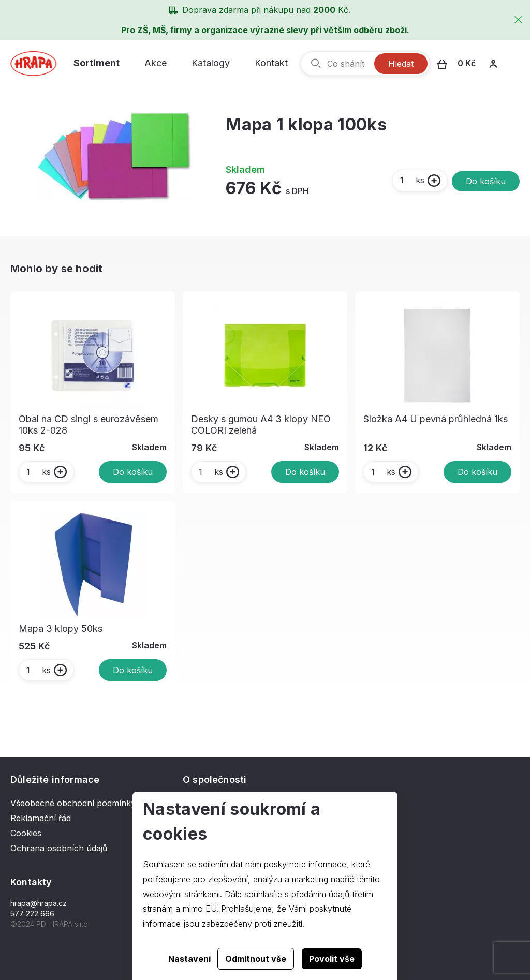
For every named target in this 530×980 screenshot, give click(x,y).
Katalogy (211, 63)
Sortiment (97, 63)
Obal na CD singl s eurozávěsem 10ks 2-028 (89, 425)
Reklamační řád (41, 818)
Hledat (401, 64)
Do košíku (486, 181)
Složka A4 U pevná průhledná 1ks (436, 419)
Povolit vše (332, 959)
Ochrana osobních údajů (59, 848)
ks (412, 180)
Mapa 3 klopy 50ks (61, 628)
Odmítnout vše (256, 959)
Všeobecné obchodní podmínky (73, 803)
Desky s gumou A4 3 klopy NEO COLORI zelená (261, 425)
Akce (156, 63)
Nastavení (189, 959)
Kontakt (271, 63)
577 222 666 (32, 914)
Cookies (26, 833)
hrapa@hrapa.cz (39, 903)
